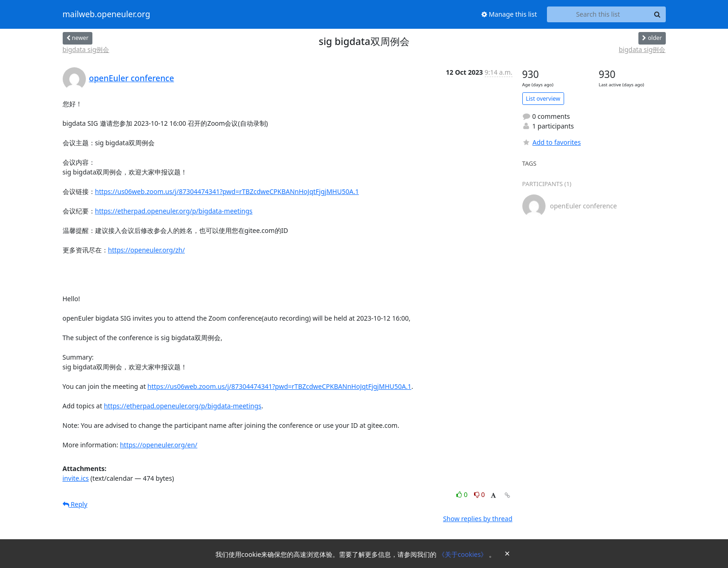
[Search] (657, 14)
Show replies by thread (478, 519)
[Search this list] (598, 14)
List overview (543, 99)
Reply (75, 504)
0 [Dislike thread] (480, 494)
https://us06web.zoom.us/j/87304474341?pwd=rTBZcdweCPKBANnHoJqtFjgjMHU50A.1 (227, 191)
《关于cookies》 (464, 554)
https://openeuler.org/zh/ (147, 250)
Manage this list (509, 14)
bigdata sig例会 (86, 49)
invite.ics (76, 478)
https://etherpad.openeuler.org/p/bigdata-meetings (174, 211)
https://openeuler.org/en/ (159, 445)
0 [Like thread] (463, 494)
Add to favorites (552, 142)
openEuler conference (132, 78)
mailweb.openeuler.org (107, 14)
